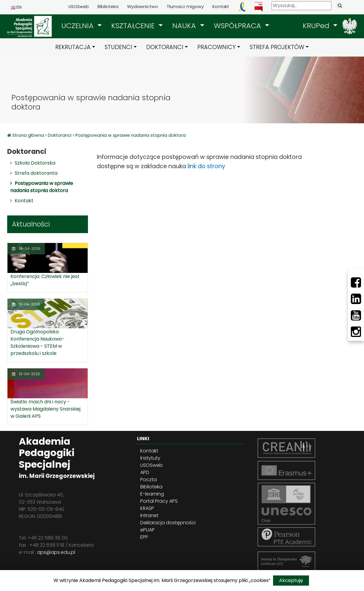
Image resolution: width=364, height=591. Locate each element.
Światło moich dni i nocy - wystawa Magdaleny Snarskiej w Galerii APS (45, 409)
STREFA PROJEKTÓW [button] (277, 47)
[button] (82, 26)
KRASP (147, 508)
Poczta (149, 480)
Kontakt (221, 7)
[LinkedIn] (356, 299)
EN (16, 7)
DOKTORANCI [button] (165, 47)
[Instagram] (356, 332)
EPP (144, 537)
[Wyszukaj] (301, 6)
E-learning (152, 494)
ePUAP (147, 530)
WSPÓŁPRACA (239, 26)
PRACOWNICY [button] (217, 47)
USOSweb (79, 7)
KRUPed (317, 26)
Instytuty (150, 458)
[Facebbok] (356, 282)
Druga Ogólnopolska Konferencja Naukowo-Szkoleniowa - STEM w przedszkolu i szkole (38, 342)
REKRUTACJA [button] (73, 47)
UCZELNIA (79, 26)
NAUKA (185, 26)
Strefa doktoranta (36, 173)
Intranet (149, 515)
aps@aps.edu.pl (56, 552)
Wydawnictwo (143, 7)
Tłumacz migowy (185, 7)
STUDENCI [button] (118, 47)
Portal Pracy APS (159, 501)
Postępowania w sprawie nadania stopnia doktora (131, 135)
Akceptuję (291, 580)
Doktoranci (60, 135)
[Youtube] (356, 315)
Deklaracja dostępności (168, 523)
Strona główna (29, 135)
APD (145, 472)
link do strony (206, 166)
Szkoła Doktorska (35, 163)
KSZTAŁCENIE (134, 26)
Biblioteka (108, 7)
